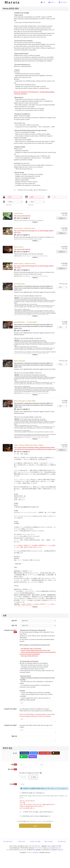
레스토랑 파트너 (8, 841)
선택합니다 (62, 218)
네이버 (24, 757)
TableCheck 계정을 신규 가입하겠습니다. (32, 793)
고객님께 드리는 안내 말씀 (21, 13)
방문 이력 (14, 625)
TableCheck (33, 757)
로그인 (15, 753)
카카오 (56, 753)
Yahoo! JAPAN (45, 753)
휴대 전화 (12, 769)
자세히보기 (35, 222)
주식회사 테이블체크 (33, 852)
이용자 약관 (22, 841)
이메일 (13, 784)
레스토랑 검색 (62, 841)
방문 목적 (14, 621)
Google (34, 753)
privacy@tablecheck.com (54, 848)
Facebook (24, 753)
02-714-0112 (38, 848)
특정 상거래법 (48, 841)
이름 (14, 764)
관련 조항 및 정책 (40, 821)
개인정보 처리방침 (35, 841)
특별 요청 (14, 736)
